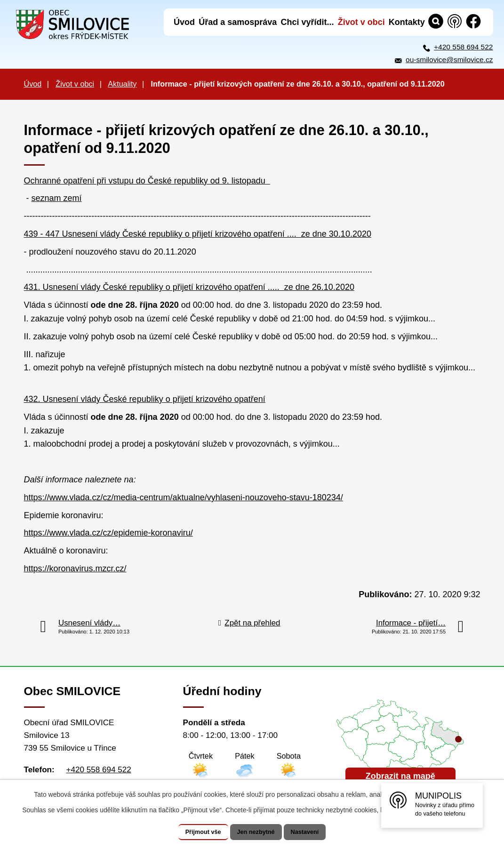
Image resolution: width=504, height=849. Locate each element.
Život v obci (75, 84)
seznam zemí (57, 198)
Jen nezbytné (256, 832)
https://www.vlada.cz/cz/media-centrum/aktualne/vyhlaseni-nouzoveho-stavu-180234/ (184, 497)
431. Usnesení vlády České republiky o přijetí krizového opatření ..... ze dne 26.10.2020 (189, 287)
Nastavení (314, 832)
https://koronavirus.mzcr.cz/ (75, 569)
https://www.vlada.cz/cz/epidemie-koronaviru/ (108, 533)
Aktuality (122, 84)
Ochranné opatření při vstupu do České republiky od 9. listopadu (147, 181)
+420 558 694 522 (463, 47)
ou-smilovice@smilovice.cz (449, 60)
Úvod (33, 84)
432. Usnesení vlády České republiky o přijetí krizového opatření (145, 399)
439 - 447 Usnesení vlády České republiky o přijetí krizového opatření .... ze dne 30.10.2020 (198, 234)
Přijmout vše (194, 832)
